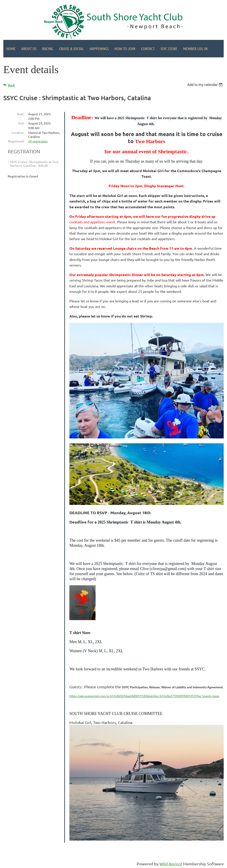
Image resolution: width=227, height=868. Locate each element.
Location (18, 132)
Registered (16, 141)
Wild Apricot (171, 864)
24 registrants (38, 141)
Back (11, 85)
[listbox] (205, 85)
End (21, 123)
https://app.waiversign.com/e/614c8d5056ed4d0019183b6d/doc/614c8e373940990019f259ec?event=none (144, 696)
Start (20, 114)
